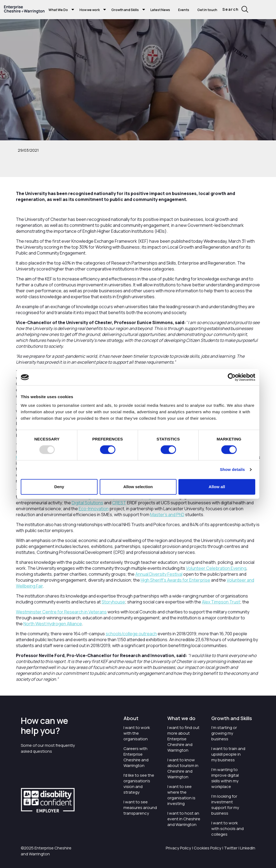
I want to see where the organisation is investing (181, 795)
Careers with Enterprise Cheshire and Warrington (136, 757)
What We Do (58, 10)
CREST (119, 503)
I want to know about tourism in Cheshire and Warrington (183, 768)
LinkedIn (248, 848)
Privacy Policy (178, 848)
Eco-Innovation (94, 509)
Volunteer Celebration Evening (216, 568)
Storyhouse (113, 602)
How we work (90, 10)
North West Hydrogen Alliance (53, 624)
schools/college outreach (131, 634)
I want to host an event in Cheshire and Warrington (184, 819)
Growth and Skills (125, 10)
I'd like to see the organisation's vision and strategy (139, 784)
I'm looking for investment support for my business (225, 805)
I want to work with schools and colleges (227, 829)
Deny (59, 487)
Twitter (231, 848)
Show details (232, 469)
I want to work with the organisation (137, 733)
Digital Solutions (87, 503)
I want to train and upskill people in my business (228, 754)
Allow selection (138, 487)
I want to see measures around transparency (140, 808)
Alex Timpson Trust (221, 602)
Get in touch (207, 10)
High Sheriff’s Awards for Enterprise (175, 580)
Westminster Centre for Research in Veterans (61, 612)
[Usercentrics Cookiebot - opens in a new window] (232, 377)
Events (184, 10)
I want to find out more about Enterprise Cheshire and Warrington (183, 739)
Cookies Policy (208, 848)
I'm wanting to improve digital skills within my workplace (225, 778)
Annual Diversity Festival (159, 574)
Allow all (217, 487)
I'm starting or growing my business (224, 733)
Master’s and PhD (167, 515)
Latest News (160, 10)
